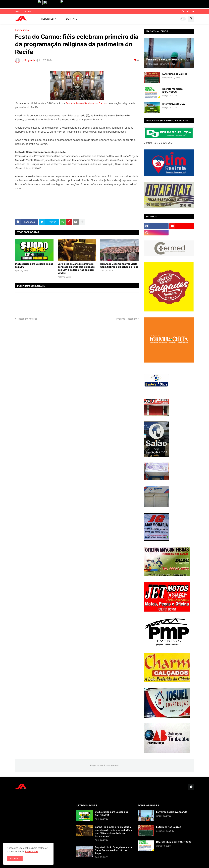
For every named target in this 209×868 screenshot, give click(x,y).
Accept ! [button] (15, 858)
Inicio (18, 11)
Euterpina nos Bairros (175, 74)
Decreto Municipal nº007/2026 (173, 90)
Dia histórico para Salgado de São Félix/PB (34, 265)
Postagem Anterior (27, 319)
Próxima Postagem (127, 319)
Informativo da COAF (174, 104)
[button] (183, 19)
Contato (27, 11)
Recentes (47, 19)
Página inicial (22, 30)
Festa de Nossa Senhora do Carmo (86, 103)
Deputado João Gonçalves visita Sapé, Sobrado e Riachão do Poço (119, 265)
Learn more (31, 851)
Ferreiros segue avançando (172, 812)
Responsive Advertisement (104, 765)
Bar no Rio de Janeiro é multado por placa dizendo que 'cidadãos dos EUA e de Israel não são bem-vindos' (77, 268)
